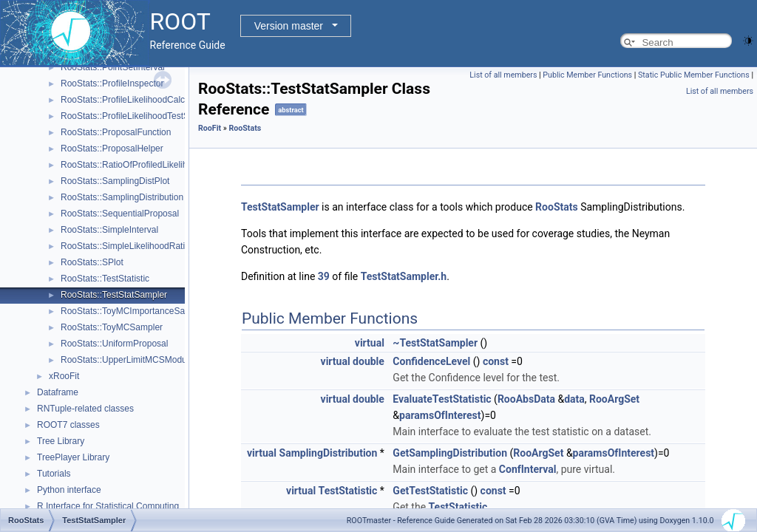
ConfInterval (528, 469)
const (496, 361)
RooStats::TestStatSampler (114, 295)
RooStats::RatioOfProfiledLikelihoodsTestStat (150, 165)
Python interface (69, 490)
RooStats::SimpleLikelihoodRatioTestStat (141, 246)
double (369, 361)
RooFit (210, 128)
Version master (289, 26)
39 (324, 276)
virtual (370, 343)
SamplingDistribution (329, 453)
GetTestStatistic (430, 491)
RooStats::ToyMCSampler (112, 327)
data (574, 399)
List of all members (503, 75)
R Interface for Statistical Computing (108, 506)
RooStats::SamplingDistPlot (115, 181)
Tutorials (54, 474)
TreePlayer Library (73, 457)
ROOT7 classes (68, 425)
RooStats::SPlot (92, 262)
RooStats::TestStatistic (105, 279)
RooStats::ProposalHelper (112, 149)
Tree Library (61, 441)
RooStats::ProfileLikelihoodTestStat (130, 116)
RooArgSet (614, 399)
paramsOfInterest (440, 415)
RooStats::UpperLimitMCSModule (127, 360)
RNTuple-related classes (85, 409)
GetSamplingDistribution (450, 453)
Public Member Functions (587, 75)
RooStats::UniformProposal (114, 344)
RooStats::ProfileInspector (112, 83)
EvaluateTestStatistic (442, 399)
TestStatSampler (280, 207)
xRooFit (64, 376)
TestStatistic (348, 491)
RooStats (245, 128)
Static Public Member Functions (694, 75)
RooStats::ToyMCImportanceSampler (134, 311)
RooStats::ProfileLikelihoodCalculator (134, 100)
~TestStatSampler (435, 343)
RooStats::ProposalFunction (116, 132)
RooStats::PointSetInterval (113, 67)
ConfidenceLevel (431, 361)
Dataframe (58, 392)
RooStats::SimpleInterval (109, 230)
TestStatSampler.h (404, 276)
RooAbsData (526, 399)
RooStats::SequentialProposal (120, 214)
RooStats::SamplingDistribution (122, 197)
